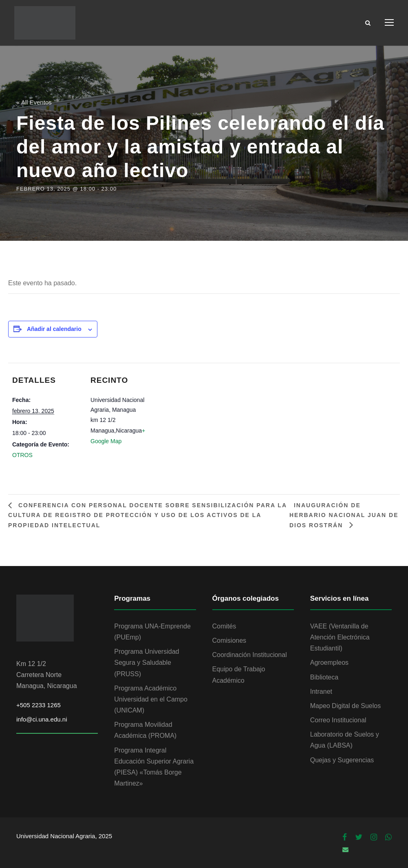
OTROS (22, 455)
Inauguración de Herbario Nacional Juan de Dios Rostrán (344, 515)
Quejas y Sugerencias (342, 760)
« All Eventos (34, 102)
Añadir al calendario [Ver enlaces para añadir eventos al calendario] (54, 329)
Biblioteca (324, 677)
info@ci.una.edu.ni (42, 719)
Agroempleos (329, 663)
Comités (224, 626)
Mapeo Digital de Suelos (345, 706)
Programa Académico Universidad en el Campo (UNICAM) (151, 699)
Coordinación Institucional (250, 655)
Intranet (321, 692)
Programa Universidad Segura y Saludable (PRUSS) (147, 663)
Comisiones (229, 640)
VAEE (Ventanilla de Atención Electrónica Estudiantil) (340, 637)
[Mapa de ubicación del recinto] (212, 419)
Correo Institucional (338, 720)
